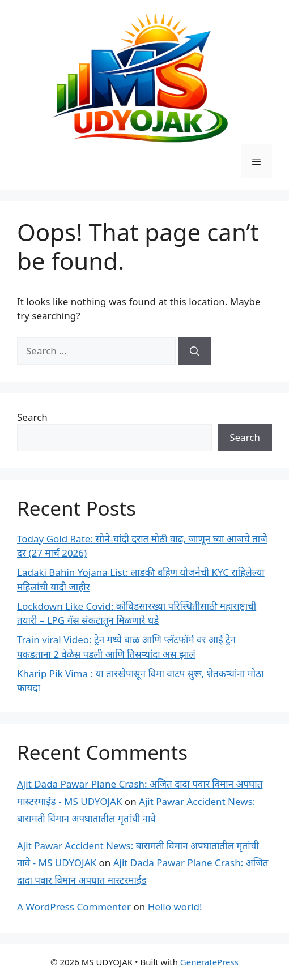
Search (32, 417)
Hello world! (175, 907)
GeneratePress (209, 962)
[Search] (195, 351)
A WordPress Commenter (74, 907)
